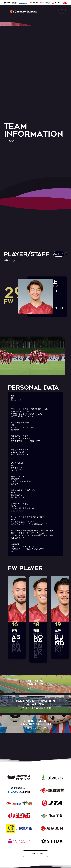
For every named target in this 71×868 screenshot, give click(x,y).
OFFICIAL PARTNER (35, 854)
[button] (59, 254)
